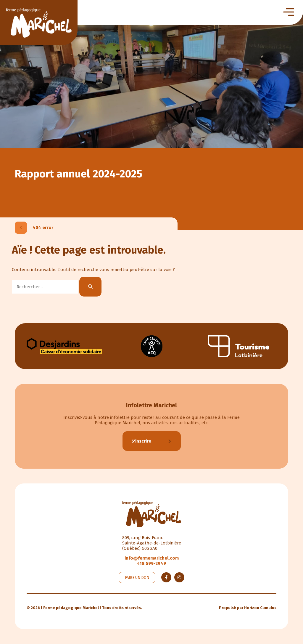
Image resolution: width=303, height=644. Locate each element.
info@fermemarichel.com (152, 558)
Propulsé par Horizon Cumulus (248, 608)
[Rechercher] (90, 287)
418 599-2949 (151, 563)
